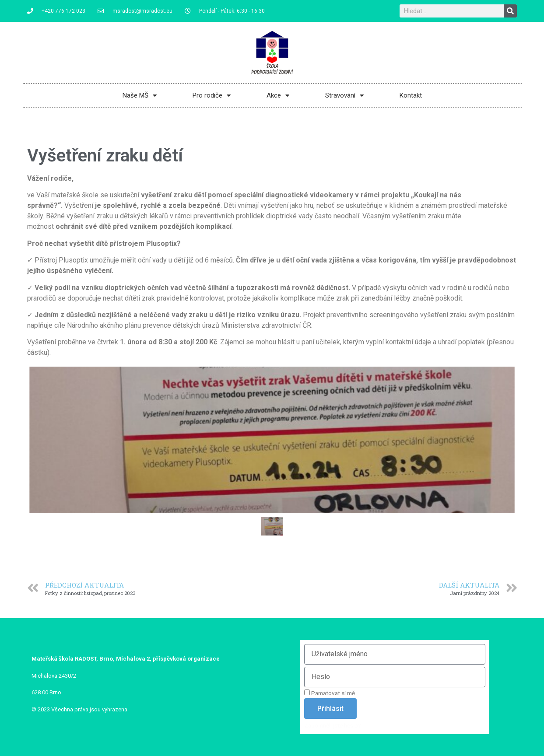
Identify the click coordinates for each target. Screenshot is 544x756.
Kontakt (411, 95)
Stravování (344, 96)
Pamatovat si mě (330, 693)
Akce (278, 96)
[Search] (510, 11)
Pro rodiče (212, 96)
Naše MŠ (140, 96)
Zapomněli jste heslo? (333, 725)
